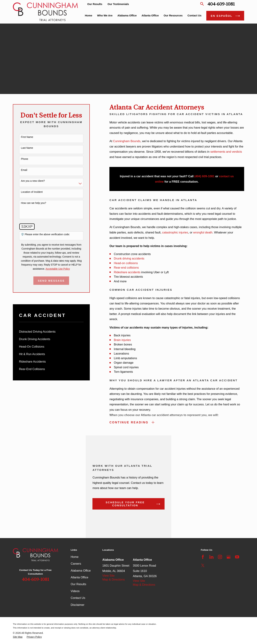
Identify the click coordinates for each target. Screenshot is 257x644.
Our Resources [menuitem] (173, 16)
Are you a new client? (33, 181)
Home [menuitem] (89, 16)
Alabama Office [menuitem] (127, 16)
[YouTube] (237, 557)
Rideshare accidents (127, 272)
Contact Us (78, 598)
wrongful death (203, 232)
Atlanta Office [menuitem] (150, 16)
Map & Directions (114, 579)
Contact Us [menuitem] (195, 16)
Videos (75, 591)
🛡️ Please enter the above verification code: (45, 234)
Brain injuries (122, 340)
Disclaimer (78, 605)
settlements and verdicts (226, 152)
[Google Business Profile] (229, 557)
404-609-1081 (221, 4)
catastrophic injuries (175, 232)
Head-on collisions (126, 263)
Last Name (27, 148)
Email (24, 170)
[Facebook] (203, 557)
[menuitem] (51, 332)
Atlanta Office (79, 577)
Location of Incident (32, 192)
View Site (109, 576)
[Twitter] (203, 565)
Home (75, 557)
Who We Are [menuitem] (105, 16)
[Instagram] (220, 557)
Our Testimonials (118, 4)
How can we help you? (33, 203)
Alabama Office (81, 571)
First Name (27, 137)
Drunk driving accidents (129, 258)
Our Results (95, 4)
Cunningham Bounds (127, 141)
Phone (24, 159)
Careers (76, 564)
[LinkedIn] (211, 557)
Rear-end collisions (126, 268)
